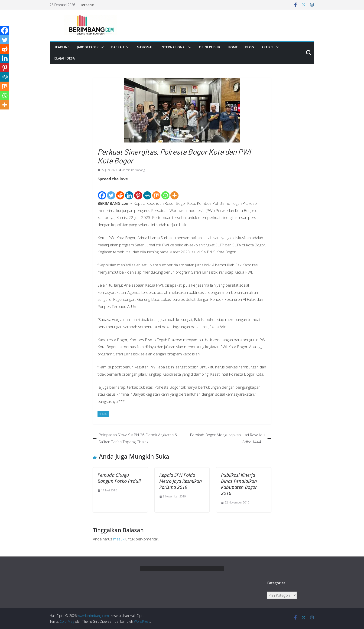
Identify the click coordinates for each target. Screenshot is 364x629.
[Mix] (156, 192)
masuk (119, 539)
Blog (250, 47)
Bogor (103, 414)
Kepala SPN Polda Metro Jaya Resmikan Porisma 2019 (181, 481)
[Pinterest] (138, 192)
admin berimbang (134, 170)
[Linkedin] (129, 192)
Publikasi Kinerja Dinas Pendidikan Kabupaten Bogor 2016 (239, 484)
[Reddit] (120, 192)
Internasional (174, 47)
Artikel (268, 47)
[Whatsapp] (165, 192)
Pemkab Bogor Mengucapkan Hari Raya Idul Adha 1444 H (231, 438)
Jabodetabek (88, 47)
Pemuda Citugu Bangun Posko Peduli (119, 478)
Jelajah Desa (64, 58)
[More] (174, 192)
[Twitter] (111, 192)
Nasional (145, 47)
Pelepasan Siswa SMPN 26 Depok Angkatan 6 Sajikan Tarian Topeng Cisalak (135, 438)
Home (233, 47)
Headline (61, 47)
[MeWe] (147, 192)
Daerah (118, 47)
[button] (101, 47)
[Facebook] (102, 192)
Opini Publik (210, 47)
